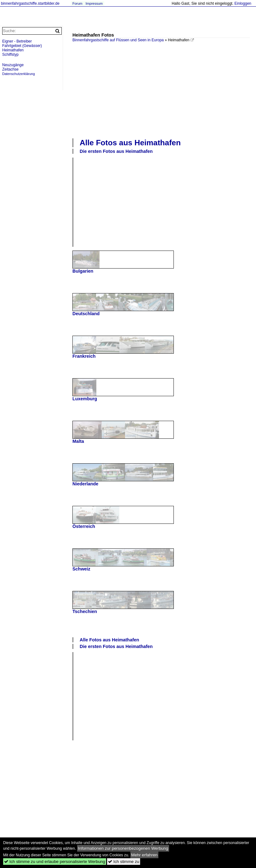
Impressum (94, 3)
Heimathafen (13, 50)
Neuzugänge (13, 65)
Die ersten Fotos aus (116, 151)
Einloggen (243, 3)
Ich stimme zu (124, 862)
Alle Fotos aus (130, 143)
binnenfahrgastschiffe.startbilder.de (30, 3)
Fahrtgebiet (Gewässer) (22, 46)
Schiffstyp (10, 55)
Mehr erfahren (145, 855)
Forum (77, 3)
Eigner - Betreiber (17, 41)
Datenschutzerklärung (19, 74)
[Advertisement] (164, 90)
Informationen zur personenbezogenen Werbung (123, 848)
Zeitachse (10, 69)
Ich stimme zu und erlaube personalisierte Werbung (55, 862)
